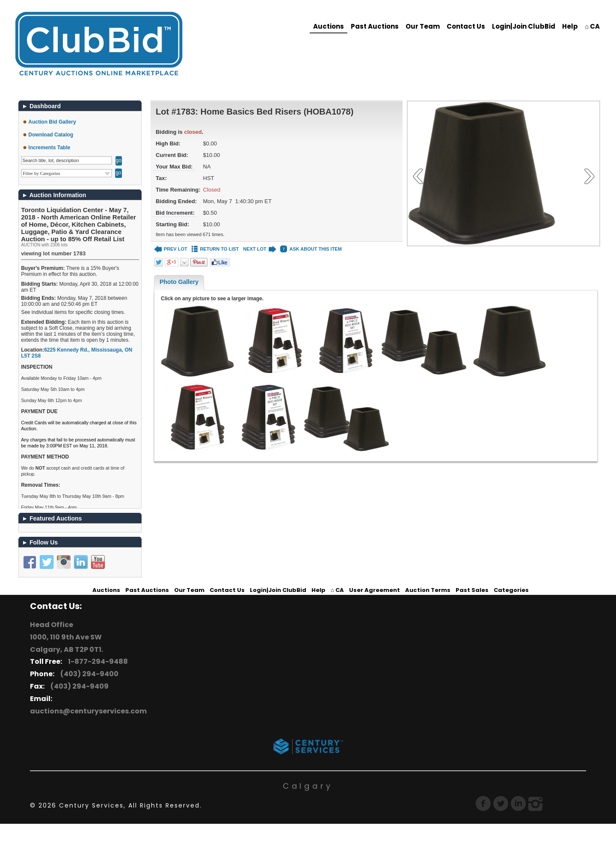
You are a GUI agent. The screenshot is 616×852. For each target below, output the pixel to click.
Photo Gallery (179, 282)
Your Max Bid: (174, 167)
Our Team (423, 26)
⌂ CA (592, 26)
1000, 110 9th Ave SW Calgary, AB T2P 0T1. (67, 643)
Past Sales (472, 590)
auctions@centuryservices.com (88, 711)
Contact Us (466, 26)
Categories (511, 590)
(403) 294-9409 (78, 686)
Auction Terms (428, 590)
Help (570, 26)
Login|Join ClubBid (524, 26)
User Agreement (375, 590)
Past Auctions (375, 26)
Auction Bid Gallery (52, 122)
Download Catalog (51, 135)
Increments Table (49, 148)
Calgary (308, 786)
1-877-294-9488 (97, 661)
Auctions (329, 26)
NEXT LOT (259, 249)
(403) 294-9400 (88, 674)
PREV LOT (171, 249)
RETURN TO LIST (215, 249)
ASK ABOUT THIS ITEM (311, 249)
